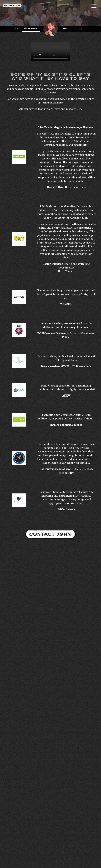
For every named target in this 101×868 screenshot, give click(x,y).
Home (17, 29)
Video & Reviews (31, 29)
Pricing (66, 29)
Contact (78, 29)
